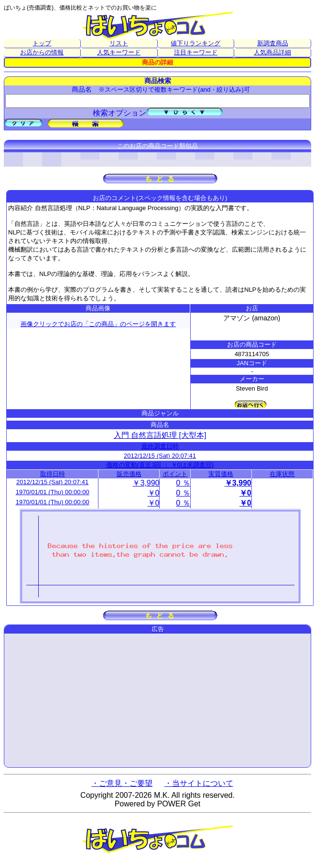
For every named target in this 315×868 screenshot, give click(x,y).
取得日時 (53, 474)
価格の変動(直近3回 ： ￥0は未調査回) (160, 465)
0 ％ (183, 483)
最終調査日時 (160, 446)
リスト (119, 43)
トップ (42, 43)
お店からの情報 (42, 52)
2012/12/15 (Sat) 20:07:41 (160, 456)
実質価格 (221, 474)
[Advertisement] (157, 700)
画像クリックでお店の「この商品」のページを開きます (98, 324)
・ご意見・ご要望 (122, 783)
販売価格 (129, 474)
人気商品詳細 (272, 52)
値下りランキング (196, 43)
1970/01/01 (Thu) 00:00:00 (53, 492)
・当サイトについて (199, 783)
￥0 (154, 493)
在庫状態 (282, 474)
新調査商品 (273, 43)
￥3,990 (146, 483)
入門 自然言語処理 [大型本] (160, 435)
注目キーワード (196, 52)
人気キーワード (119, 52)
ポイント (175, 474)
